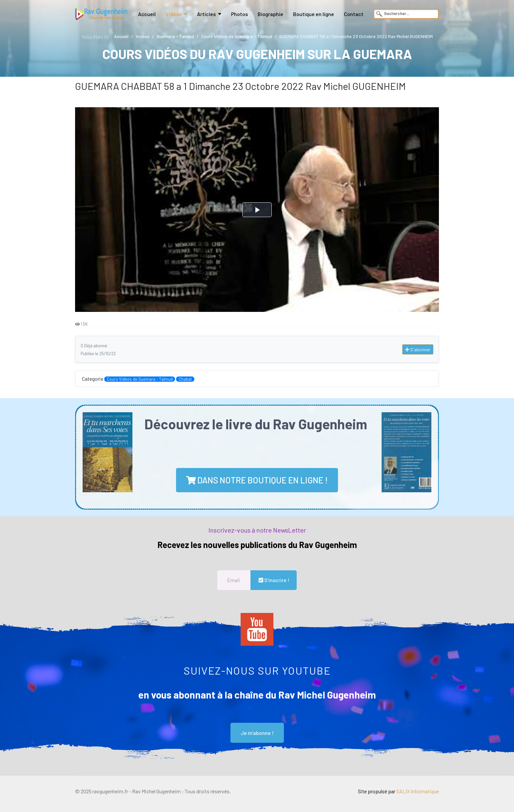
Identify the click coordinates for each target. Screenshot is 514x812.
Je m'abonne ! (257, 733)
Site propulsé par (398, 791)
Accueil (147, 14)
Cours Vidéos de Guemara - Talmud (140, 379)
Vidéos (174, 14)
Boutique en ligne (314, 14)
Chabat (185, 379)
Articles (206, 14)
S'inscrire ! (274, 580)
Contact (354, 14)
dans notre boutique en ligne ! (257, 480)
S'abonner (418, 349)
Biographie (270, 14)
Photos (239, 14)
